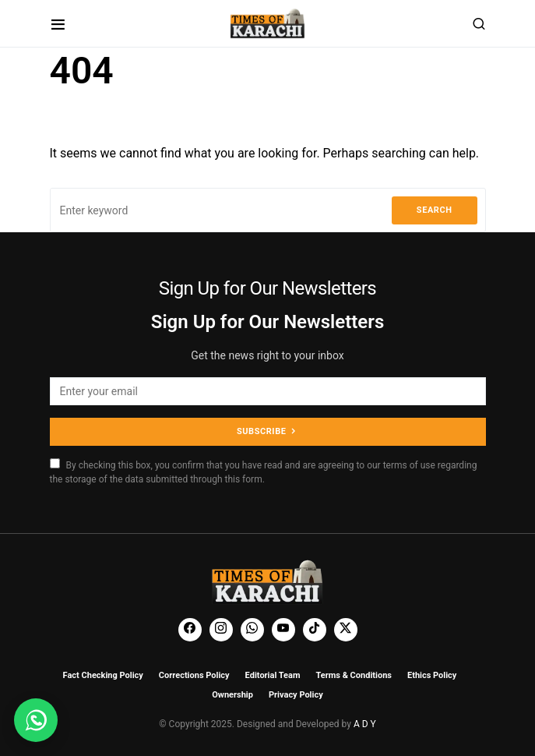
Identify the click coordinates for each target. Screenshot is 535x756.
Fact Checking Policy (103, 675)
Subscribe (261, 431)
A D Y (365, 724)
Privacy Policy (296, 695)
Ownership (232, 695)
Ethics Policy (432, 675)
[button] (58, 24)
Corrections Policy (194, 675)
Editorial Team (273, 675)
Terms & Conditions (354, 675)
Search (435, 210)
